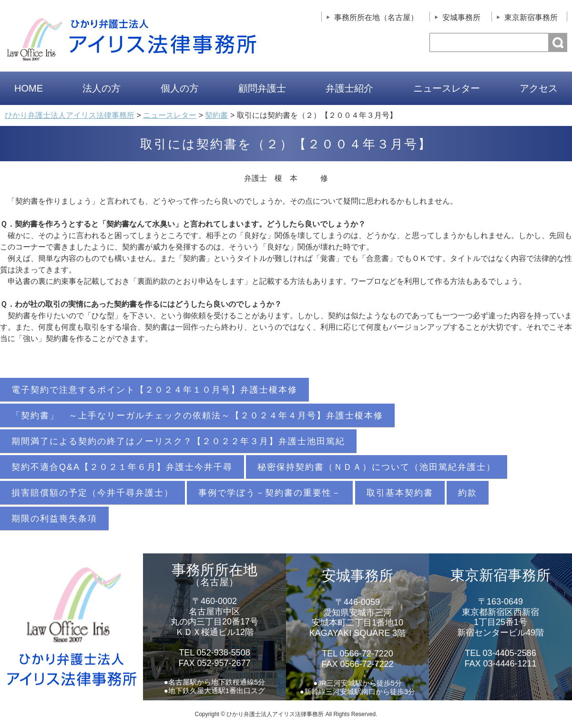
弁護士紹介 (349, 88)
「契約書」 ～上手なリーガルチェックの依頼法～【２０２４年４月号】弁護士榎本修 (197, 416)
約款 (468, 493)
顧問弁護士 (262, 88)
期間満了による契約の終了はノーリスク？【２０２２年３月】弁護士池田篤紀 (178, 441)
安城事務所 (461, 17)
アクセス (539, 88)
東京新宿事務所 (531, 17)
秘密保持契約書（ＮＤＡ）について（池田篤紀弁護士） (377, 467)
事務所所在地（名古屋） (376, 17)
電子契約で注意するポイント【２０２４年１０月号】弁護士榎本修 (154, 390)
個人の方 (180, 88)
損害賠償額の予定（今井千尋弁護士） (92, 493)
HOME (29, 88)
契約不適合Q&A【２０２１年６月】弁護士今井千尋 (122, 467)
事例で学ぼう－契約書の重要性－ (270, 493)
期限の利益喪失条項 (54, 519)
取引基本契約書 (400, 493)
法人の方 (102, 88)
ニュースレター (447, 88)
